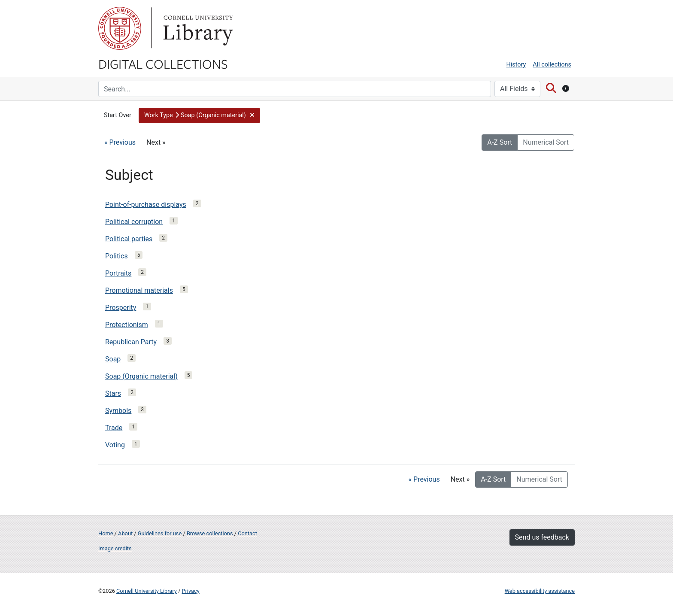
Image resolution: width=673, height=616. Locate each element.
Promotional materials (139, 290)
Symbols (118, 411)
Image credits (115, 548)
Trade (114, 428)
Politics (117, 256)
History (516, 65)
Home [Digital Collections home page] (106, 533)
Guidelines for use (160, 533)
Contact (247, 533)
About (125, 533)
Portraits (118, 273)
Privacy (190, 591)
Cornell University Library (147, 591)
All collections (552, 65)
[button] (199, 115)
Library (197, 28)
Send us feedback (542, 537)
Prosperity (121, 308)
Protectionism (127, 325)
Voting (115, 445)
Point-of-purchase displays (146, 205)
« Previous (120, 142)
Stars (113, 393)
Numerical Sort (546, 142)
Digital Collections (163, 64)
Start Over (118, 115)
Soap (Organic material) (141, 376)
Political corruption (134, 222)
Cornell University (120, 28)
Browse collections (210, 533)
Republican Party (131, 342)
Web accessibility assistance (540, 591)
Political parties (129, 239)
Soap (113, 359)
